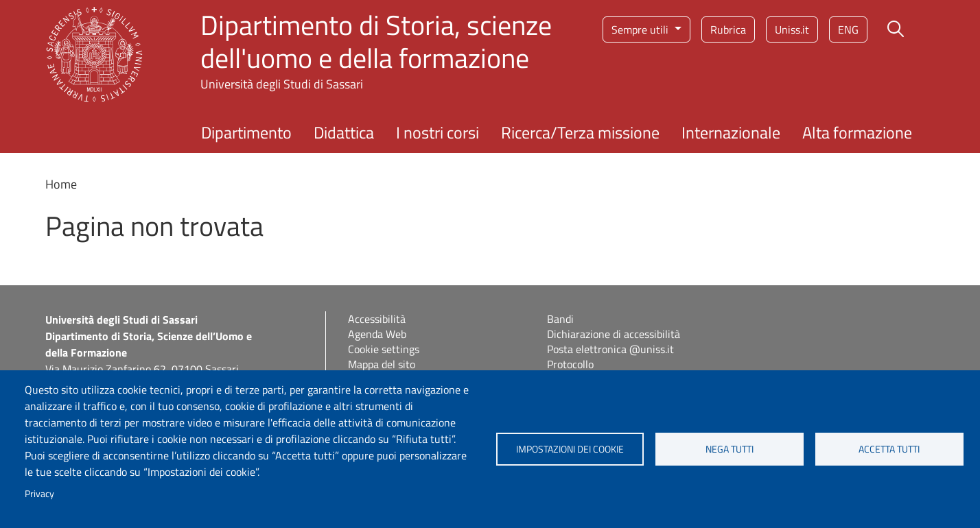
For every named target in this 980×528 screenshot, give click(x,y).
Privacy (39, 494)
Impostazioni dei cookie (570, 449)
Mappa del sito (382, 364)
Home (61, 184)
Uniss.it (792, 29)
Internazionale (731, 132)
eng (848, 29)
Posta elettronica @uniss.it (610, 349)
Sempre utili (641, 29)
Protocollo (570, 364)
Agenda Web (377, 334)
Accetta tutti (889, 449)
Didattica (344, 132)
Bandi (560, 319)
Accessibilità (377, 319)
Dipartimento (246, 132)
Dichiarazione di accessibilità (614, 334)
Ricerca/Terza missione (580, 132)
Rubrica (728, 29)
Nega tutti (730, 449)
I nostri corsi (437, 132)
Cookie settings (384, 349)
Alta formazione (857, 132)
